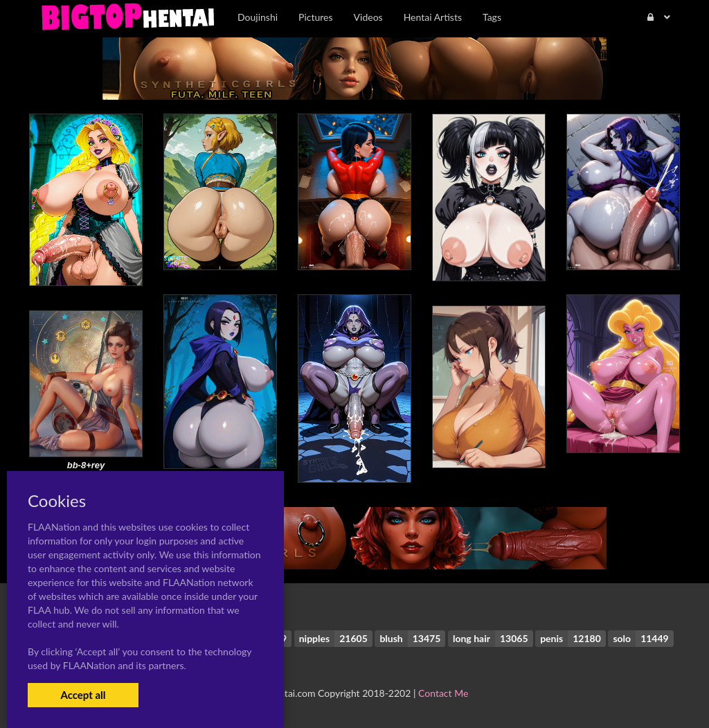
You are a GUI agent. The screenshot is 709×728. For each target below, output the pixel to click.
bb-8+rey (86, 465)
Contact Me (443, 693)
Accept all (83, 695)
